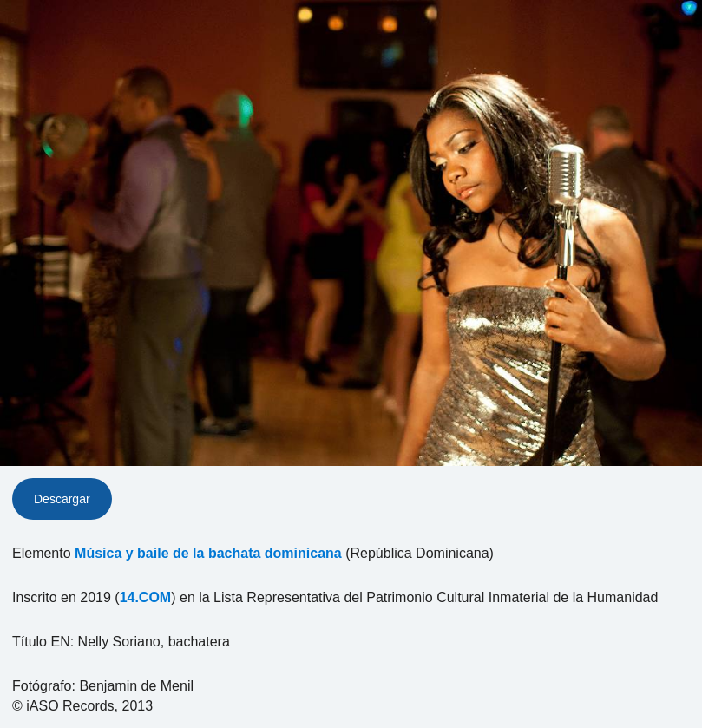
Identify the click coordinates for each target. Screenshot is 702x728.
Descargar (62, 499)
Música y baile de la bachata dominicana (208, 553)
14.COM (146, 597)
